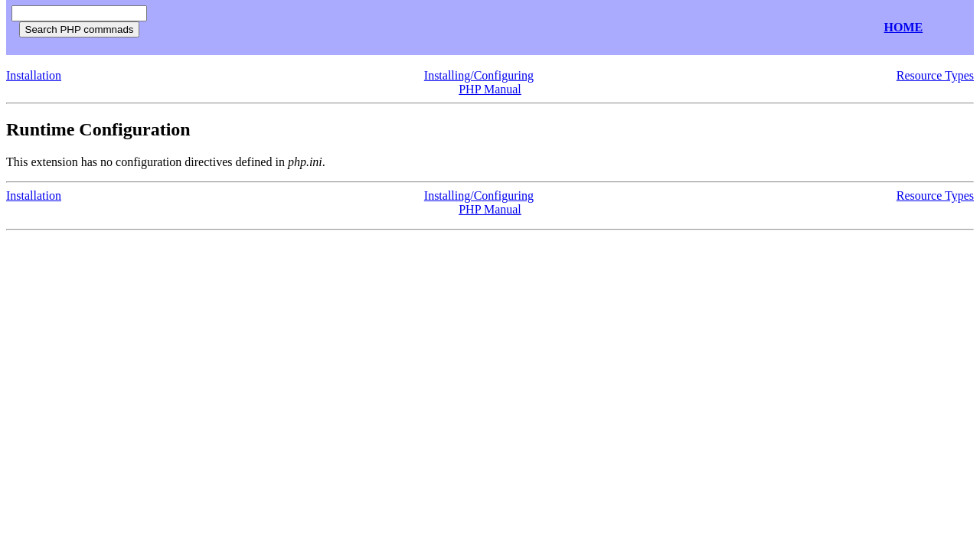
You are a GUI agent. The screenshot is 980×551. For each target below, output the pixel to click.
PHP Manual (490, 89)
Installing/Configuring (479, 75)
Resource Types (935, 75)
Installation (34, 75)
